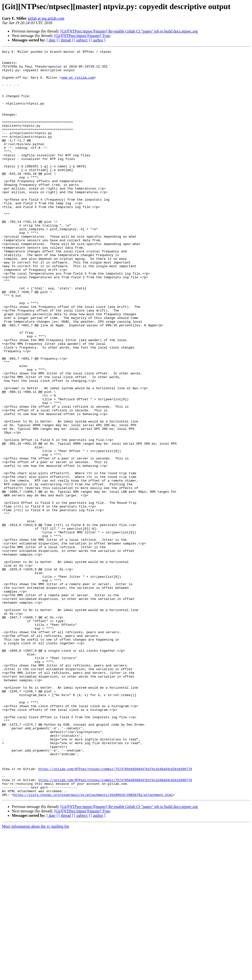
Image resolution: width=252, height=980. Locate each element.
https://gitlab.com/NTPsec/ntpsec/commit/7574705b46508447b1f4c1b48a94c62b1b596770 (115, 913)
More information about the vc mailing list (36, 976)
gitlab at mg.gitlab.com (46, 18)
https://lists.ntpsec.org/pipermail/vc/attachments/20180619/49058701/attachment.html (93, 944)
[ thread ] (66, 40)
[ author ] (98, 40)
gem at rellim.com (78, 83)
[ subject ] (82, 40)
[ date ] (52, 40)
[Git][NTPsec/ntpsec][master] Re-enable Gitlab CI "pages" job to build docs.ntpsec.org (129, 31)
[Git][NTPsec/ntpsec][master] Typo (82, 36)
